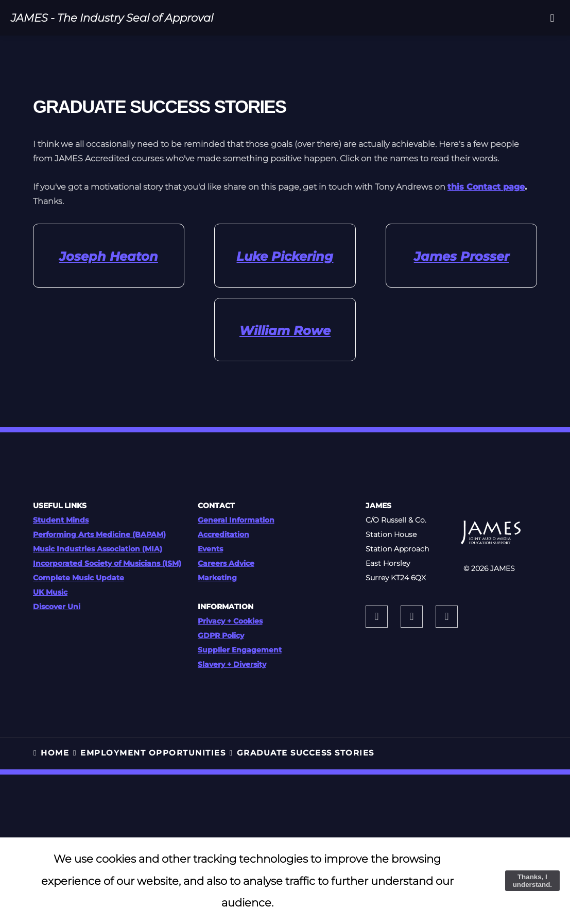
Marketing (217, 578)
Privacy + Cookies (230, 621)
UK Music (50, 592)
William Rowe (285, 331)
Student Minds (61, 520)
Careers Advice (226, 563)
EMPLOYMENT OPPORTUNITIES (153, 753)
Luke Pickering (285, 256)
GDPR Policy (221, 635)
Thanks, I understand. (532, 881)
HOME (55, 753)
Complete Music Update (79, 578)
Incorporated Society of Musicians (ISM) (107, 563)
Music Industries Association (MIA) (98, 549)
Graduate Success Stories (306, 753)
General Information (236, 520)
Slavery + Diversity (232, 664)
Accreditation (223, 534)
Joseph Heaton (109, 256)
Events (210, 549)
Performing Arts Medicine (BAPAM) (99, 534)
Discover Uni (57, 607)
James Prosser (462, 256)
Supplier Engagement (240, 650)
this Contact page (486, 187)
